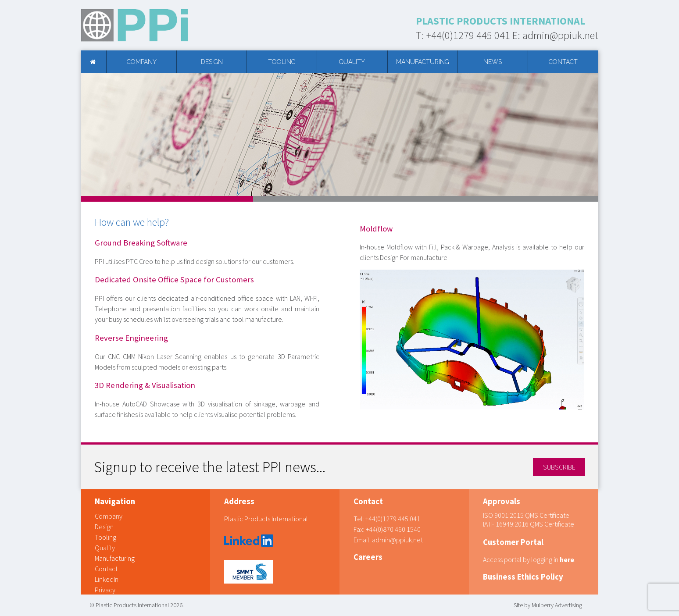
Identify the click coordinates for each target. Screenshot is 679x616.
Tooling (282, 62)
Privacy (105, 590)
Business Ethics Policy (523, 577)
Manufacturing (423, 62)
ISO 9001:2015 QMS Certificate (526, 515)
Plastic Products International (266, 519)
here (567, 559)
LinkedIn (107, 579)
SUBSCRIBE (559, 467)
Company (142, 62)
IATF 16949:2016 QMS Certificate (529, 524)
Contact (563, 62)
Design (212, 62)
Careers (368, 557)
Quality (352, 62)
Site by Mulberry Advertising (548, 605)
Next (587, 135)
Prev (92, 135)
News (493, 62)
